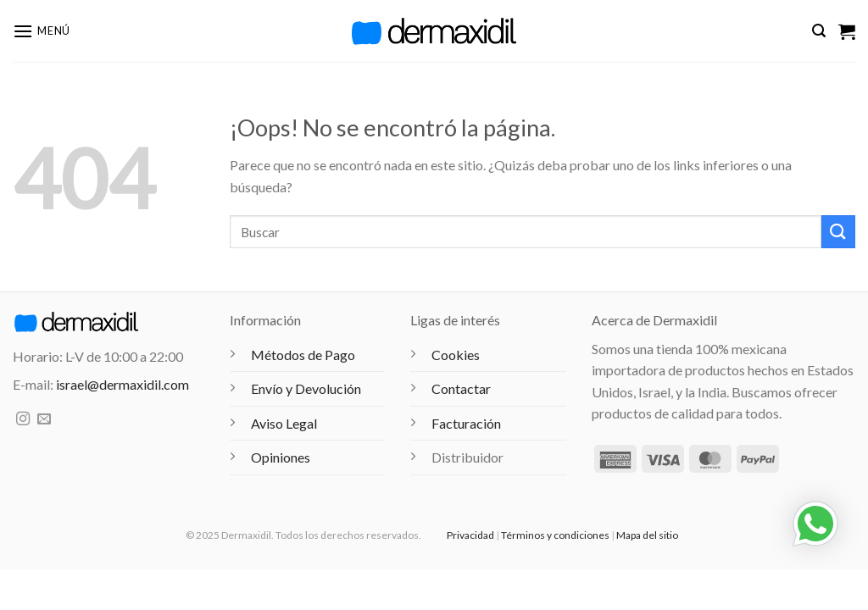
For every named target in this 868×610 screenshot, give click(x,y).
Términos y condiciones (555, 535)
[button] (42, 31)
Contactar (461, 388)
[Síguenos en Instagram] (23, 419)
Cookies (456, 355)
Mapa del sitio (647, 535)
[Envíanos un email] (44, 419)
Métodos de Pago (303, 355)
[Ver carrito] (847, 31)
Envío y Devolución (306, 388)
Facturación (466, 423)
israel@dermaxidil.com (122, 384)
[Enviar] (838, 232)
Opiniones (281, 457)
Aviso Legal (284, 423)
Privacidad (470, 535)
